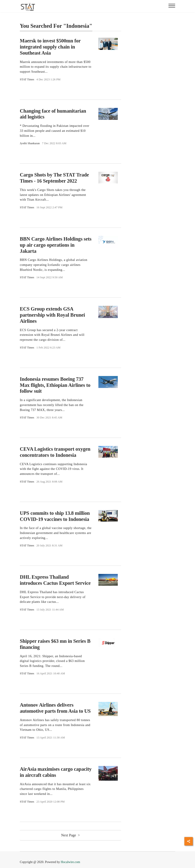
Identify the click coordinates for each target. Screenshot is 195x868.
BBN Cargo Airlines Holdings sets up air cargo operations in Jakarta (56, 245)
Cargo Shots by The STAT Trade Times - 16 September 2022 (54, 178)
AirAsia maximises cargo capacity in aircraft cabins (56, 772)
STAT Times (27, 79)
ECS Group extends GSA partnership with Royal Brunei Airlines (52, 315)
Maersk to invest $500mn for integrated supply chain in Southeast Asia (50, 47)
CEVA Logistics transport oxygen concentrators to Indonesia (55, 452)
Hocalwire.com (70, 862)
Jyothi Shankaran (30, 143)
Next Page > (70, 835)
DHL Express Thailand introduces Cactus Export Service (55, 580)
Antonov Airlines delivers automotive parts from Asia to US (55, 708)
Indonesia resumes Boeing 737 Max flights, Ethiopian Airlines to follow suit (55, 385)
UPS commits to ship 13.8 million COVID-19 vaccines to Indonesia (55, 516)
